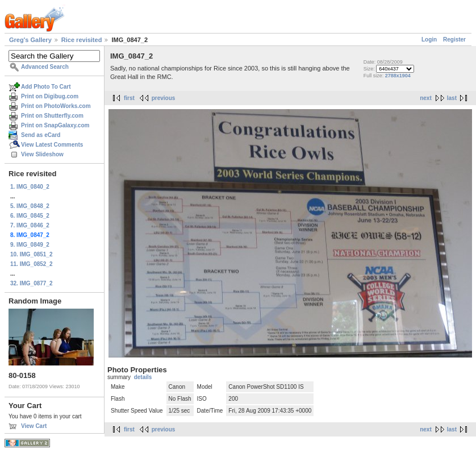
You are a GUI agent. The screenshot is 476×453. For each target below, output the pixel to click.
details (143, 377)
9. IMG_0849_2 (30, 245)
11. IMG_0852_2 (32, 264)
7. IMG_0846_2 (30, 225)
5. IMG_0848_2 (30, 206)
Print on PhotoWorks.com (56, 106)
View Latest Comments (52, 145)
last (452, 98)
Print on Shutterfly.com (52, 116)
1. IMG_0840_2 (30, 187)
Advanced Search (45, 67)
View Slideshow (42, 154)
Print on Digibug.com (50, 96)
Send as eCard (41, 135)
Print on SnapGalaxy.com (55, 125)
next (426, 98)
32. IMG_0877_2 (32, 283)
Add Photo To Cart (46, 87)
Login (429, 40)
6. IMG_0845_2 (30, 216)
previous (164, 98)
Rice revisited (82, 40)
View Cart (34, 426)
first (129, 98)
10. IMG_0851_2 (32, 254)
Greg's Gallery (30, 40)
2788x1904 (398, 76)
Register (454, 40)
